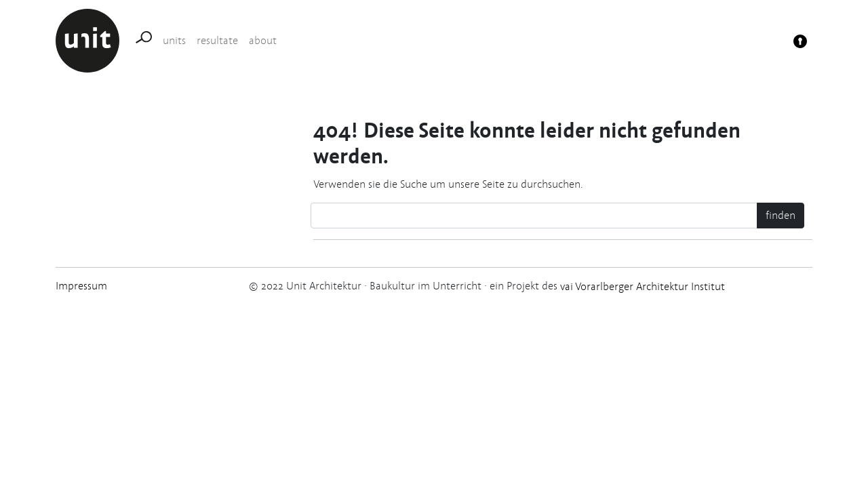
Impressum (81, 286)
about (263, 40)
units (174, 40)
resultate (217, 40)
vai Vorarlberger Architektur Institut (641, 286)
